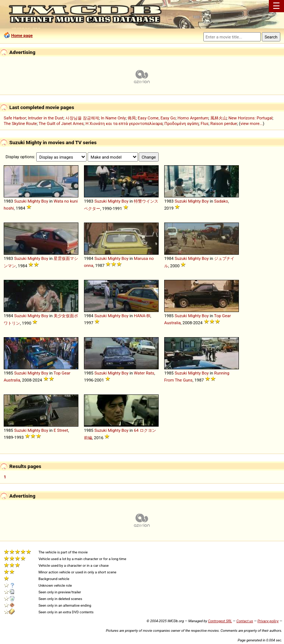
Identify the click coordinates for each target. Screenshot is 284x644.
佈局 (132, 118)
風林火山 (219, 118)
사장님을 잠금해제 (82, 118)
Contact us (245, 621)
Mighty (34, 201)
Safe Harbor (15, 118)
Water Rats (144, 373)
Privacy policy (268, 621)
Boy (45, 201)
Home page (22, 35)
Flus (205, 123)
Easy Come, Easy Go (156, 118)
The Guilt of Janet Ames (61, 123)
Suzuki (20, 201)
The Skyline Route (20, 123)
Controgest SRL (220, 621)
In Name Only (113, 118)
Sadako (221, 201)
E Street (61, 430)
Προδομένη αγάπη (182, 123)
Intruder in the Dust (45, 118)
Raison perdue (224, 123)
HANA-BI (142, 316)
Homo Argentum (193, 118)
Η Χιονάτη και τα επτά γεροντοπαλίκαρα (124, 123)
